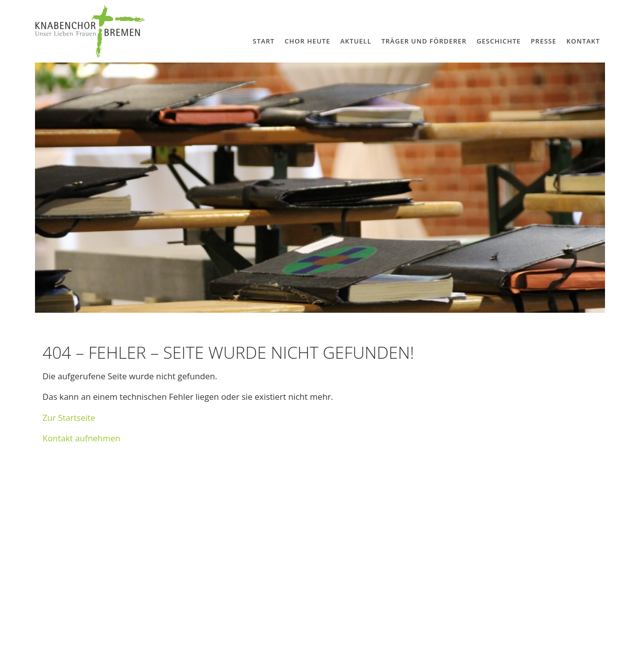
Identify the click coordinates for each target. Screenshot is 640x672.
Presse (544, 41)
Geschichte (498, 41)
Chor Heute (307, 41)
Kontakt (583, 41)
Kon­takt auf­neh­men (81, 438)
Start (263, 41)
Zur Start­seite (69, 418)
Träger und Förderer (424, 41)
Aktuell (355, 41)
